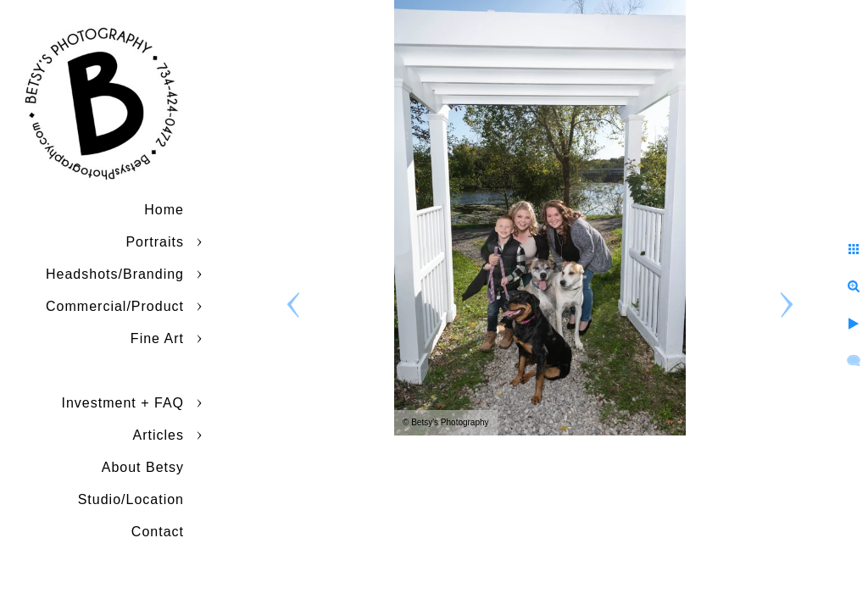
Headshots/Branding (115, 274)
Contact (158, 532)
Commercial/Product (115, 306)
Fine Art (157, 338)
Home (164, 210)
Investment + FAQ (123, 403)
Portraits (155, 242)
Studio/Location (131, 499)
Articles (159, 435)
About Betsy (143, 467)
